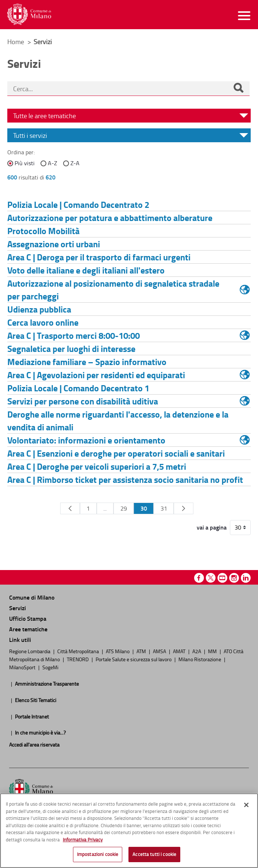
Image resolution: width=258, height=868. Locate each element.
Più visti (25, 163)
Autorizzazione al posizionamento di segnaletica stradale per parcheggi (113, 290)
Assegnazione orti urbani (54, 244)
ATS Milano (118, 651)
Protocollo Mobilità (43, 231)
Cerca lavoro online (43, 322)
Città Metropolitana (79, 651)
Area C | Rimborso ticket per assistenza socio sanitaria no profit (125, 479)
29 (124, 508)
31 (164, 508)
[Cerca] (238, 89)
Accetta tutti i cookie (154, 854)
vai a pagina (212, 527)
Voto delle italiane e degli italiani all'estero (86, 270)
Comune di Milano (32, 597)
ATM (142, 651)
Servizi (18, 608)
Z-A (75, 163)
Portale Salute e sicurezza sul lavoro (134, 659)
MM (213, 651)
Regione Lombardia (30, 651)
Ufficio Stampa (28, 618)
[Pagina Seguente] (183, 508)
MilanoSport (23, 667)
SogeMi (50, 667)
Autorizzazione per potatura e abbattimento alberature (110, 218)
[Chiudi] (246, 805)
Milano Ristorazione (200, 659)
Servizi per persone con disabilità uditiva (83, 401)
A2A (197, 651)
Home (16, 42)
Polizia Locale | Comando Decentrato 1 (78, 388)
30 (144, 508)
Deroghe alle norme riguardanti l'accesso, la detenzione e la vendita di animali (118, 421)
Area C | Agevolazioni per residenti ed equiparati (96, 375)
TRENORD (78, 659)
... (105, 508)
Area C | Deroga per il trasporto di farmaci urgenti (99, 257)
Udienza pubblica (39, 309)
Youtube (222, 578)
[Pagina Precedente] (70, 508)
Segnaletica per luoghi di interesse (71, 348)
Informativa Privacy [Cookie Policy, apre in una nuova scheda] (83, 840)
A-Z (53, 163)
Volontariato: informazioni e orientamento (86, 440)
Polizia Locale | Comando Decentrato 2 (78, 204)
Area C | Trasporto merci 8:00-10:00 (74, 335)
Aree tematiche (28, 629)
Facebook (199, 578)
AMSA (160, 651)
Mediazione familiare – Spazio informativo (87, 362)
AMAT (180, 651)
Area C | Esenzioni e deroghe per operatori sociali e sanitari (116, 453)
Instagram (234, 578)
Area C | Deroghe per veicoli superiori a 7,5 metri (97, 466)
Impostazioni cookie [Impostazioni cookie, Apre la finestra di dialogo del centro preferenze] (98, 854)
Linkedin (246, 578)
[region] (129, 831)
